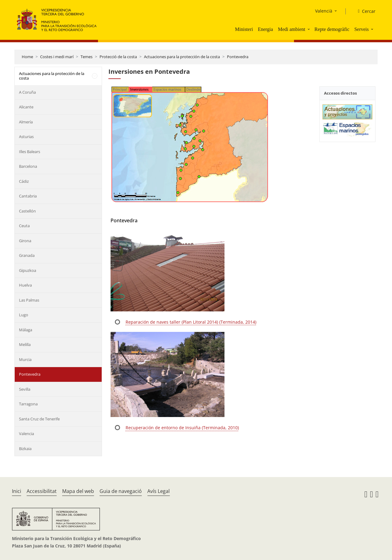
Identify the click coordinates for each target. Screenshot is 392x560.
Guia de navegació (121, 491)
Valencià (324, 11)
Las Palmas (29, 300)
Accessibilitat (42, 491)
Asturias (26, 137)
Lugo (24, 315)
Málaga (26, 330)
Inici (17, 491)
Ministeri (244, 29)
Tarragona (28, 404)
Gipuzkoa (28, 270)
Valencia (26, 434)
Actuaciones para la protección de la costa (182, 57)
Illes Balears (30, 152)
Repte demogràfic (332, 29)
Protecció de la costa (118, 57)
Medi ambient (291, 29)
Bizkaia (25, 449)
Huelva (25, 285)
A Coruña (27, 92)
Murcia (25, 359)
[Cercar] (364, 11)
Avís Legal (158, 491)
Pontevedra (238, 57)
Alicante (26, 107)
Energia (265, 29)
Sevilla (25, 389)
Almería (26, 122)
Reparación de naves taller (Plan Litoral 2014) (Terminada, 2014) (191, 322)
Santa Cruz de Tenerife (39, 419)
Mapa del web (78, 491)
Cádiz (24, 181)
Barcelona (28, 166)
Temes (87, 57)
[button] (309, 29)
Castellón (27, 211)
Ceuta (24, 226)
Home (27, 57)
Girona (25, 241)
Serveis (362, 29)
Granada (27, 255)
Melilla (25, 344)
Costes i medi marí (57, 57)
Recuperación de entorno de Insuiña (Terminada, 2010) (182, 428)
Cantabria (28, 196)
